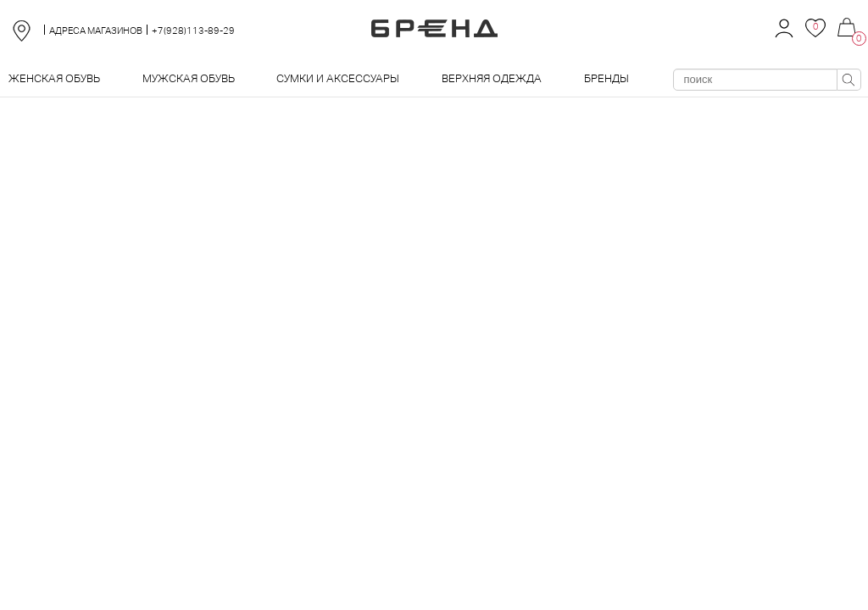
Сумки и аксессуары (338, 78)
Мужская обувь (189, 78)
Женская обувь (54, 78)
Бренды (606, 78)
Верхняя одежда (492, 78)
